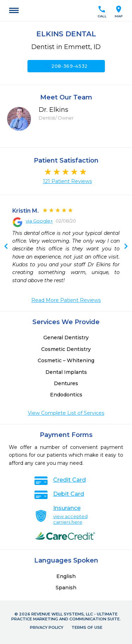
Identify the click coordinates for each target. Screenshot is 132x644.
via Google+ (39, 221)
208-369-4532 (66, 66)
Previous (126, 247)
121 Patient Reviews (67, 181)
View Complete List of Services (66, 413)
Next (6, 247)
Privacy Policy (47, 627)
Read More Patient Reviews (66, 300)
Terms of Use (87, 627)
